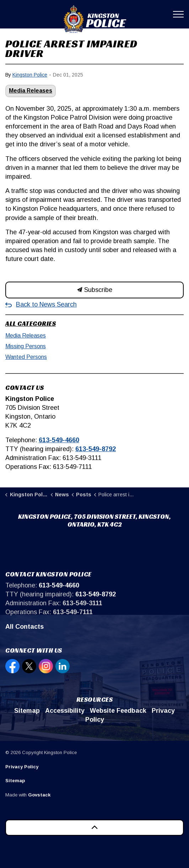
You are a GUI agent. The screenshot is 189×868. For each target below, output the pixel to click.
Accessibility (65, 711)
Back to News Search (46, 304)
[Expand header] (178, 14)
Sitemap (27, 711)
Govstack (39, 795)
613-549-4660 (59, 440)
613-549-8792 (96, 449)
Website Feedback (118, 711)
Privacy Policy (22, 767)
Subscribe (94, 290)
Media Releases (31, 91)
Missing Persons (26, 346)
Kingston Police (30, 75)
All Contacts (25, 627)
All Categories (31, 323)
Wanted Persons (26, 357)
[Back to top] (94, 828)
